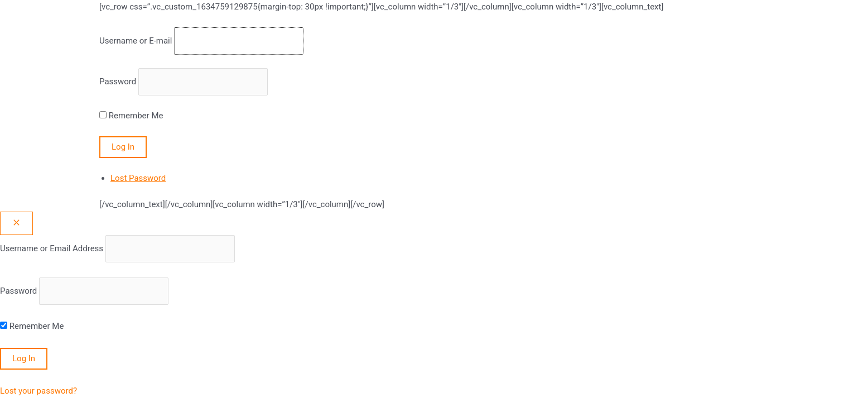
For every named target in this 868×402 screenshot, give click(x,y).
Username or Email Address (52, 248)
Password (118, 82)
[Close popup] (16, 223)
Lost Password (138, 178)
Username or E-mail (136, 41)
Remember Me (136, 116)
